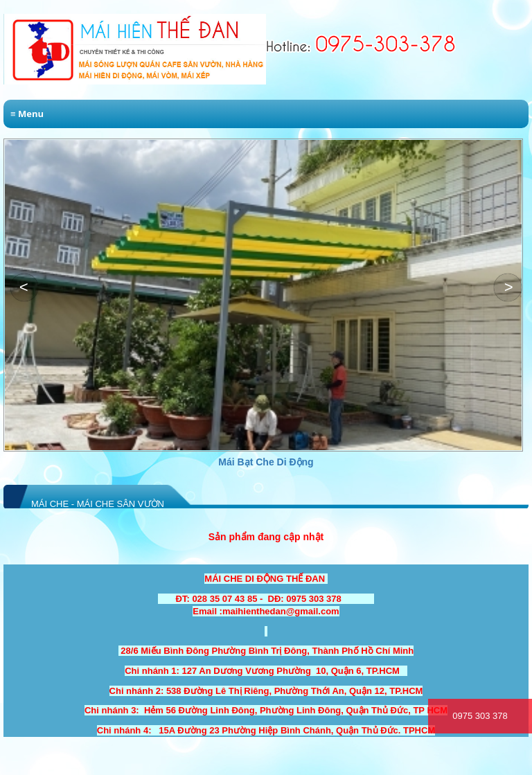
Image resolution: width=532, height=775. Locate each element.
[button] (508, 287)
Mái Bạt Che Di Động (370, 462)
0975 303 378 (480, 716)
